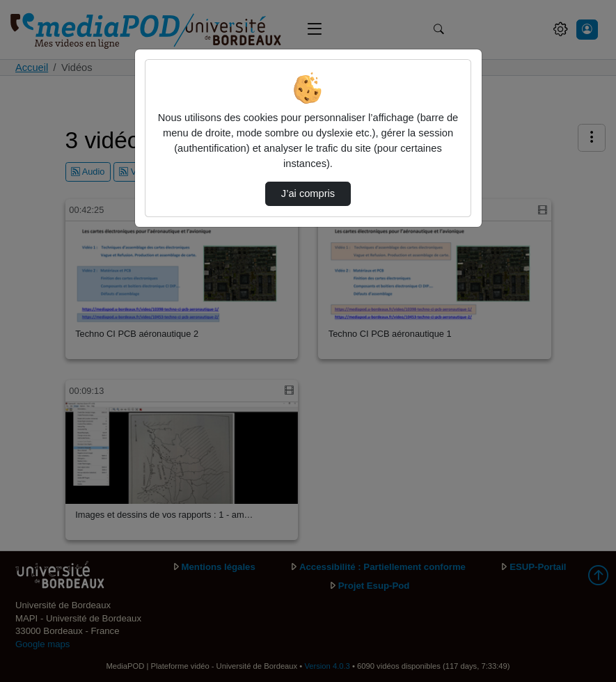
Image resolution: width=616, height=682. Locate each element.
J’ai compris (308, 193)
